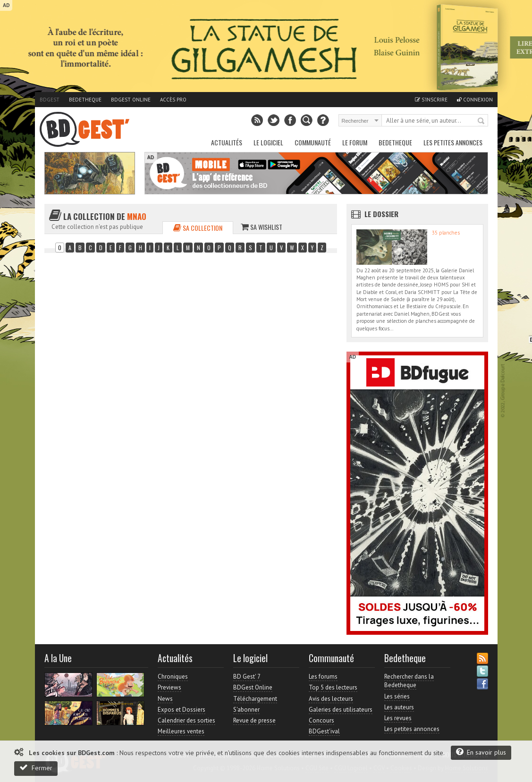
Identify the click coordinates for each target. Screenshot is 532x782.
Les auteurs (399, 707)
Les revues (398, 718)
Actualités (227, 142)
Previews (169, 687)
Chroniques (173, 677)
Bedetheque (85, 100)
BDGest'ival (324, 731)
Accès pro (173, 100)
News (165, 699)
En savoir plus (481, 752)
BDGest (50, 100)
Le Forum (355, 142)
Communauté (313, 142)
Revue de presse (254, 720)
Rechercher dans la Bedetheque (409, 681)
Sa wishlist (262, 227)
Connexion (475, 100)
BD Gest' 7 (247, 677)
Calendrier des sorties (186, 720)
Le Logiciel (268, 142)
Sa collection (198, 228)
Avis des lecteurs (331, 699)
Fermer (36, 768)
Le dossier (381, 214)
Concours (321, 720)
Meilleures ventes (181, 731)
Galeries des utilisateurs (341, 710)
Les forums (323, 677)
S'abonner (246, 710)
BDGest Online (131, 100)
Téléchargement (255, 699)
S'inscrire (431, 100)
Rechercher (481, 121)
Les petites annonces (453, 142)
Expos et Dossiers (182, 710)
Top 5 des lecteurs (333, 687)
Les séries (397, 696)
